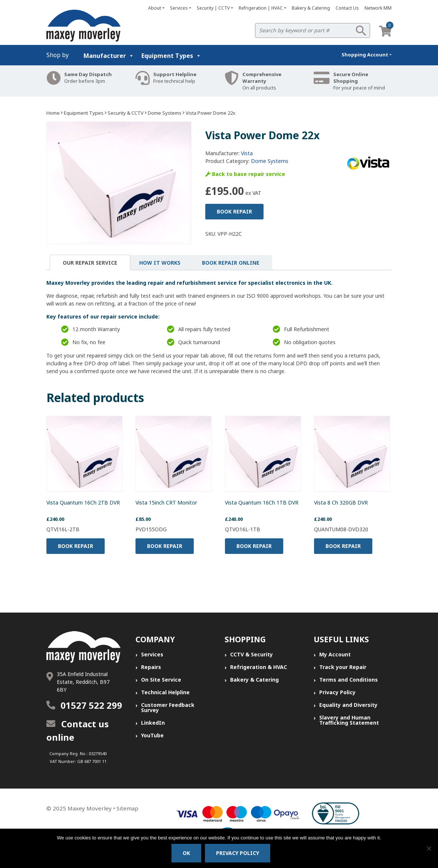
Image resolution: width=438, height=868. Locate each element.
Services (179, 8)
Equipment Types (171, 56)
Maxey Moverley (90, 808)
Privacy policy (238, 853)
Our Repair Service (90, 263)
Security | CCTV (213, 8)
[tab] (90, 262)
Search (361, 30)
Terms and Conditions (349, 680)
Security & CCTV (126, 113)
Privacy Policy (337, 692)
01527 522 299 (91, 705)
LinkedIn (153, 723)
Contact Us (347, 8)
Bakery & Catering (311, 8)
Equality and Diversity (348, 705)
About (155, 8)
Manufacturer (109, 56)
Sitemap (128, 808)
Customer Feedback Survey (168, 707)
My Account (335, 654)
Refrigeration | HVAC (261, 8)
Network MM (378, 8)
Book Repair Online (231, 263)
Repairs (151, 667)
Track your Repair (343, 667)
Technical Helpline (165, 692)
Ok (186, 853)
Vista (247, 153)
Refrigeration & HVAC (259, 667)
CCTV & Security (251, 654)
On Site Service (161, 680)
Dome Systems (165, 113)
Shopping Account (365, 55)
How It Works (160, 263)
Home (53, 113)
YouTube (152, 735)
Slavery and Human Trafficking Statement (349, 720)
